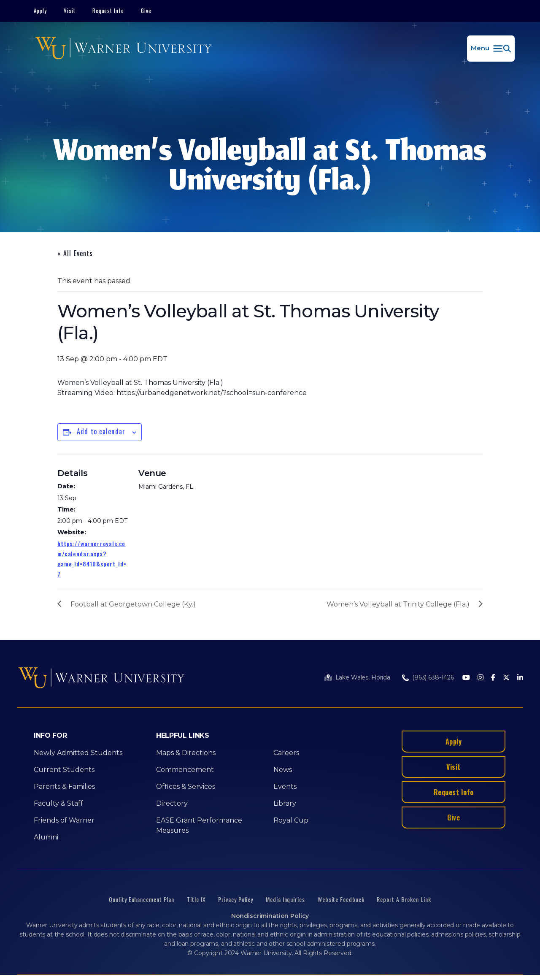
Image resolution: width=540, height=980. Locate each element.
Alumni (46, 837)
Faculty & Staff (58, 803)
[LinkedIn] (520, 678)
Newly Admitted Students (78, 753)
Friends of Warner (64, 820)
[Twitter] (506, 678)
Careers (286, 753)
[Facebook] (493, 678)
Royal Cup (291, 820)
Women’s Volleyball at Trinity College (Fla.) (398, 604)
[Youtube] (466, 678)
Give (146, 11)
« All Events (75, 253)
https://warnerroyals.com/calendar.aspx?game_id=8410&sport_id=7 (92, 559)
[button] (491, 49)
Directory (172, 803)
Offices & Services (186, 786)
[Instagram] (481, 678)
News (283, 770)
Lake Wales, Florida (363, 677)
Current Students (64, 770)
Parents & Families (64, 786)
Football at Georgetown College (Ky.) (133, 604)
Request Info (108, 11)
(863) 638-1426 (433, 677)
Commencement (185, 770)
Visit (70, 11)
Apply (40, 11)
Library (285, 803)
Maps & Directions (186, 753)
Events (285, 786)
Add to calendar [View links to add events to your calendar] (101, 431)
